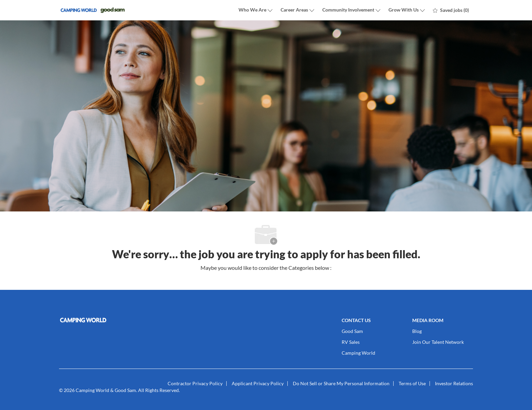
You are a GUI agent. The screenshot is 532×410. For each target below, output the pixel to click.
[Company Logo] (93, 10)
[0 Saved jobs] (451, 10)
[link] (125, 320)
